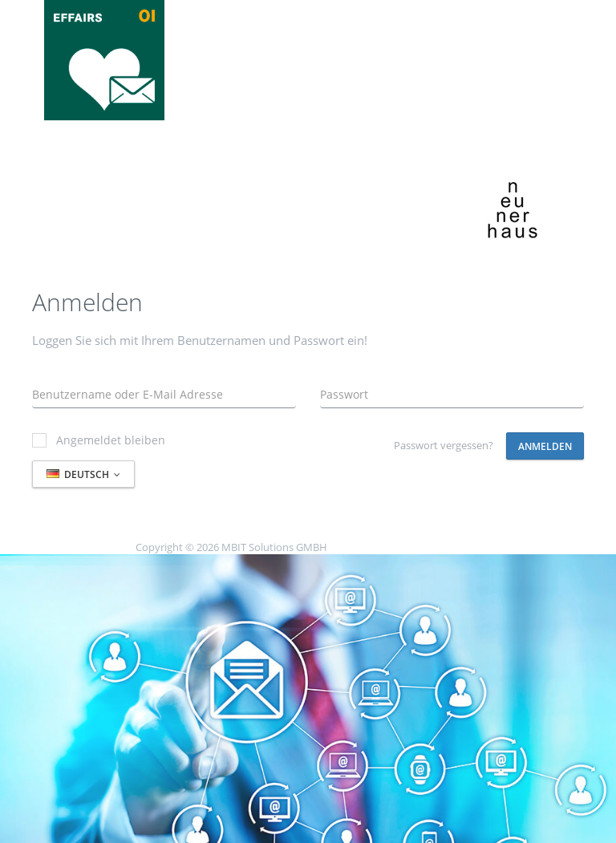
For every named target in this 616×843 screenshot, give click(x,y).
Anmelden (545, 446)
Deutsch (83, 474)
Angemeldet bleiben (99, 440)
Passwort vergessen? (444, 445)
